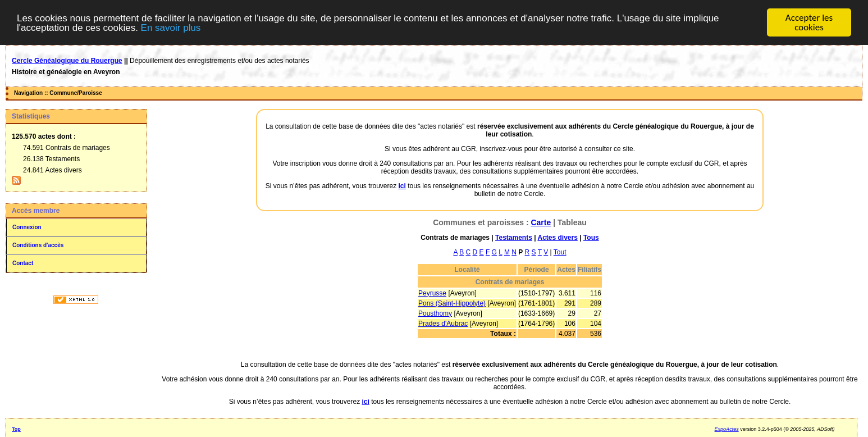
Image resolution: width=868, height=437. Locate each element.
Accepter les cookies (809, 22)
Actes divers (557, 238)
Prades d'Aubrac (443, 324)
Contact (23, 263)
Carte (541, 222)
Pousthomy (435, 313)
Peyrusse (432, 293)
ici (402, 186)
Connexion (27, 227)
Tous (591, 238)
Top (16, 429)
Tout (560, 252)
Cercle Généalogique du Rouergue (67, 61)
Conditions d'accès (38, 245)
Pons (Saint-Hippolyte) (452, 303)
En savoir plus (171, 28)
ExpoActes (727, 429)
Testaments (514, 238)
